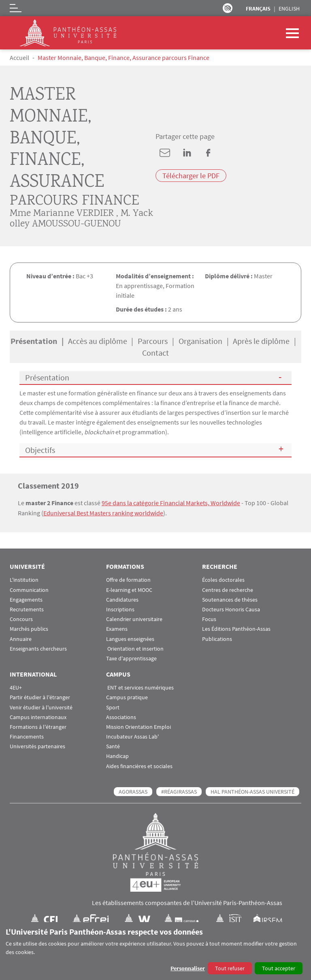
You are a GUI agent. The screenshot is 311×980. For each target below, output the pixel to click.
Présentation (47, 377)
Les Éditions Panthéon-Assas (236, 629)
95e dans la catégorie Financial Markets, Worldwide (171, 503)
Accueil (19, 58)
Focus (209, 619)
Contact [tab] (155, 353)
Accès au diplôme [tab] (98, 341)
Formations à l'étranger (38, 727)
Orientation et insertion (135, 648)
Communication (29, 589)
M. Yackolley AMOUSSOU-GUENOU (81, 219)
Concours (21, 619)
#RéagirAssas (179, 791)
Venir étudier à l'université (41, 707)
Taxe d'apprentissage (131, 658)
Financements (27, 736)
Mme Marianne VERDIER (62, 214)
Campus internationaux (38, 716)
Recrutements (27, 609)
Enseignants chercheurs (38, 648)
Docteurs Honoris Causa (231, 609)
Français (258, 9)
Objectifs (40, 450)
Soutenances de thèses (230, 599)
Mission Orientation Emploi (138, 727)
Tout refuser (230, 968)
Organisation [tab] (200, 341)
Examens (117, 629)
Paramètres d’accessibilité (228, 8)
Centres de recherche (228, 589)
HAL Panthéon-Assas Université (252, 791)
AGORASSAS (133, 791)
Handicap (117, 756)
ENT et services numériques (140, 687)
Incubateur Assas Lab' (132, 736)
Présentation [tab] (34, 341)
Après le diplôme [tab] (261, 341)
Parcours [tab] (153, 341)
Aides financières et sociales (139, 765)
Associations (121, 716)
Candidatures (122, 599)
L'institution (24, 580)
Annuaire (21, 638)
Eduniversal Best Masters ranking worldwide (103, 512)
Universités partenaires (37, 746)
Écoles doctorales (223, 580)
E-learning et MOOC (129, 589)
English (289, 9)
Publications (217, 638)
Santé (113, 746)
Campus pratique (127, 697)
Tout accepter (279, 968)
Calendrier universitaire (134, 619)
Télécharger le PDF (191, 176)
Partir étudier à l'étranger (40, 697)
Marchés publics (29, 629)
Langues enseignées (130, 638)
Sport (113, 707)
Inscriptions (120, 609)
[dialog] (155, 951)
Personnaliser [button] (188, 968)
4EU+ (16, 687)
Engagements (26, 599)
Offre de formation (128, 580)
